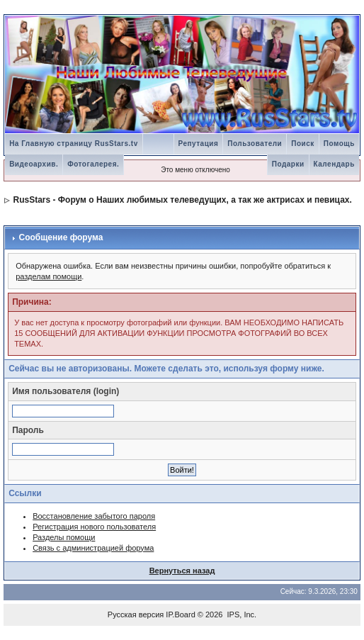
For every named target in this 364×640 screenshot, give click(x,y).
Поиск (303, 144)
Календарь (334, 164)
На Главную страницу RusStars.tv (74, 144)
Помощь (339, 144)
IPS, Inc (241, 614)
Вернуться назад (182, 571)
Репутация (199, 144)
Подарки (288, 164)
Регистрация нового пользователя (94, 527)
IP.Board (180, 614)
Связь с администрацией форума (93, 548)
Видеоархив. (34, 164)
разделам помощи (49, 276)
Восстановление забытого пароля (94, 516)
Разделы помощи (64, 537)
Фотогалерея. (93, 164)
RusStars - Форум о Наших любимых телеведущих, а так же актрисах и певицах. (182, 200)
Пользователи (255, 144)
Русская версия (136, 614)
